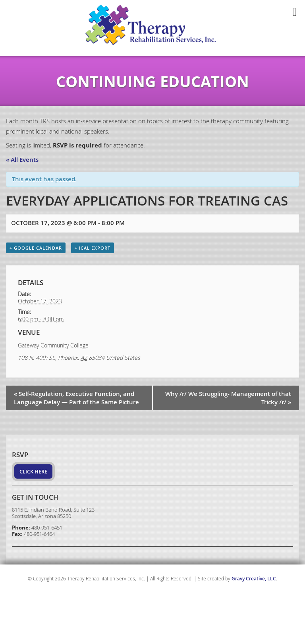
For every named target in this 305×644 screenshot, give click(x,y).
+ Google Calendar (36, 248)
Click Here (33, 471)
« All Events (22, 160)
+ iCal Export (93, 248)
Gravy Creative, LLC (254, 579)
